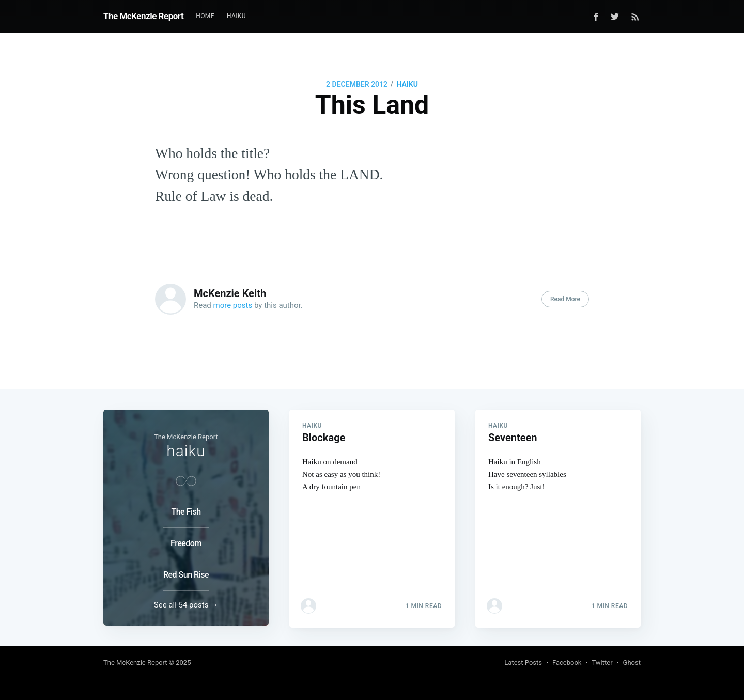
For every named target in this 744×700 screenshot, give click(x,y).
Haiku (236, 16)
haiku (407, 84)
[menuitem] (205, 16)
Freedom (186, 543)
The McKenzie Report (143, 16)
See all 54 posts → (186, 605)
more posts (233, 305)
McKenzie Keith (230, 293)
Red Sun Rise (186, 575)
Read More (565, 299)
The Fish (186, 512)
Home (205, 16)
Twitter (602, 663)
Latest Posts (523, 663)
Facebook (567, 663)
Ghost (632, 663)
